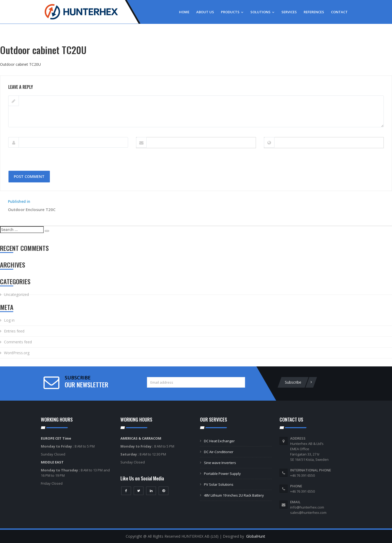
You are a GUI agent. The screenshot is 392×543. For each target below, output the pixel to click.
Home (184, 12)
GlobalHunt (256, 536)
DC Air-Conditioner (219, 452)
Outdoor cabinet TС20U (20, 64)
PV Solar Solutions (219, 484)
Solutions (262, 12)
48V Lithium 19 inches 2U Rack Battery (234, 495)
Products (232, 12)
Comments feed (18, 342)
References (314, 12)
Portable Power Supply (222, 474)
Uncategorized (16, 294)
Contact (339, 12)
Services (289, 12)
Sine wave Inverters (220, 463)
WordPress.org (17, 353)
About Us (205, 12)
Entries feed (14, 331)
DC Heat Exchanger (219, 441)
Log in (9, 320)
